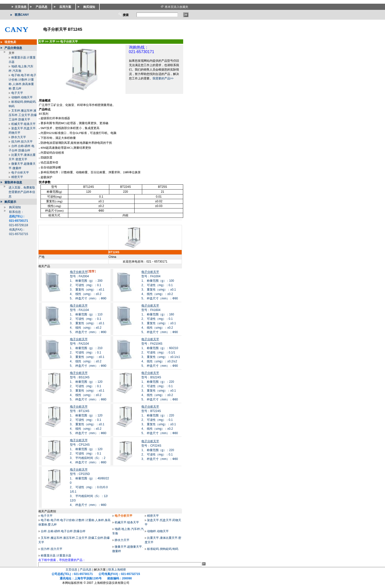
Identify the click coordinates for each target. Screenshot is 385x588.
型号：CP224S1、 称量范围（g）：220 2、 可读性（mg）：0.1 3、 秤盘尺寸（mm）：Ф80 (160, 450)
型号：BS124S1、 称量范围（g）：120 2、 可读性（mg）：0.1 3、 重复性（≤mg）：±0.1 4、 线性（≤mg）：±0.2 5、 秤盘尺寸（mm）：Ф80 (88, 386)
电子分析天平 (20, 173)
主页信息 (71, 570)
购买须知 (15, 207)
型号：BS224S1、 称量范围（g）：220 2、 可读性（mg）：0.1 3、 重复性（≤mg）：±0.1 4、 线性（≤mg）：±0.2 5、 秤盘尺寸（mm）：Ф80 (160, 386)
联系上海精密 (117, 570)
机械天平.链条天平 (23, 124)
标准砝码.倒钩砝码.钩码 (163, 549)
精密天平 (17, 177)
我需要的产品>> (163, 78)
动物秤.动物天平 (22, 97)
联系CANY (22, 15)
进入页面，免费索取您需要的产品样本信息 (22, 192)
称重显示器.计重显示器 (56, 556)
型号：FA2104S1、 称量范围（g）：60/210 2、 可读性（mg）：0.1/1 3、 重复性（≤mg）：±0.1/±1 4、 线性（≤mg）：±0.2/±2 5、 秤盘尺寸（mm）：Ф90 (161, 353)
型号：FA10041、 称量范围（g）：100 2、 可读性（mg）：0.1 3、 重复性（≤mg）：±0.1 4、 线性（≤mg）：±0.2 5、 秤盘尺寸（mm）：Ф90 (160, 285)
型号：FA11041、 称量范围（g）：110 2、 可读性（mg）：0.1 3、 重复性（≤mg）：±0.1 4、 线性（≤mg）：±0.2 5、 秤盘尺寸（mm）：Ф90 (88, 319)
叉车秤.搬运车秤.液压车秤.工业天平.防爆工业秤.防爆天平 (23, 115)
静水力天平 (19, 137)
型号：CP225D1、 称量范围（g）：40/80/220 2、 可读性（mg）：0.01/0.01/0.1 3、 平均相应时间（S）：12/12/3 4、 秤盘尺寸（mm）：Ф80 (89, 487)
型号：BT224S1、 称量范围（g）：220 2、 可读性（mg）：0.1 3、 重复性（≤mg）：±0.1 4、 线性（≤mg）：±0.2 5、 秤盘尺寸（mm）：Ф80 (160, 420)
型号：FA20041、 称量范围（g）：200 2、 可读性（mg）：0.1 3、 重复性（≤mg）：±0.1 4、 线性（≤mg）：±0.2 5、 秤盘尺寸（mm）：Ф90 (88, 285)
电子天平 (17, 93)
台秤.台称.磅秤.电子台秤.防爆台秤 (63, 531)
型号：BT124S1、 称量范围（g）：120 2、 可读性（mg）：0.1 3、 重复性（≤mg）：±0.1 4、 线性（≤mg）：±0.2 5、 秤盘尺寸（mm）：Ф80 (88, 420)
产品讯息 (86, 570)
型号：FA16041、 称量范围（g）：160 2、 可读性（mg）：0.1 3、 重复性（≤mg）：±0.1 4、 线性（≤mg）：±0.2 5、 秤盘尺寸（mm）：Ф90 (160, 319)
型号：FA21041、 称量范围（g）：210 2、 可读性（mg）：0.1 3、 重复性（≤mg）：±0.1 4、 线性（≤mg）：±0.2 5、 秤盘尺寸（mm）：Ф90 (88, 353)
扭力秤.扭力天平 (22, 142)
